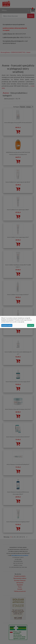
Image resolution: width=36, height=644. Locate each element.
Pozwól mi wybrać (7, 325)
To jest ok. (31, 325)
